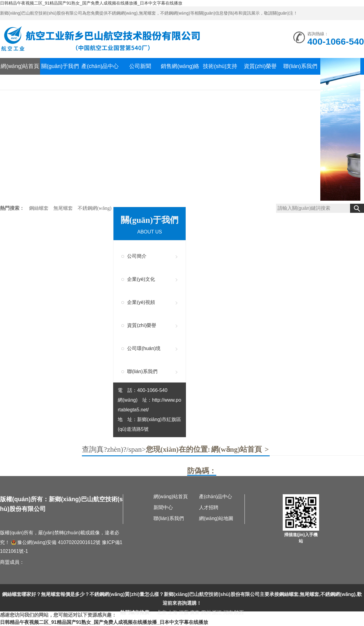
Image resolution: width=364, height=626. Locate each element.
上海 (173, 612)
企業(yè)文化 (141, 279)
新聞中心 (163, 507)
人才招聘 (209, 507)
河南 (228, 612)
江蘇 (184, 612)
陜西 (239, 612)
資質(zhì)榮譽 (260, 66)
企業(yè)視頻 (141, 302)
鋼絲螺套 (39, 208)
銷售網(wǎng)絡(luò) (180, 75)
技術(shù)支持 (220, 66)
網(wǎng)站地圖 (216, 518)
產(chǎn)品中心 (100, 66)
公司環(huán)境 (144, 348)
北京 (162, 612)
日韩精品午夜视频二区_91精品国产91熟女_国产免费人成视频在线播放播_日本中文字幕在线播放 (91, 3)
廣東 (195, 612)
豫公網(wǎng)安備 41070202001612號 (56, 542)
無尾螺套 (64, 208)
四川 (206, 612)
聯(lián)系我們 (300, 66)
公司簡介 (137, 256)
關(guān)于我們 (60, 66)
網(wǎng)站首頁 (20, 66)
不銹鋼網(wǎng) (94, 208)
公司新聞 (140, 66)
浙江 (217, 612)
